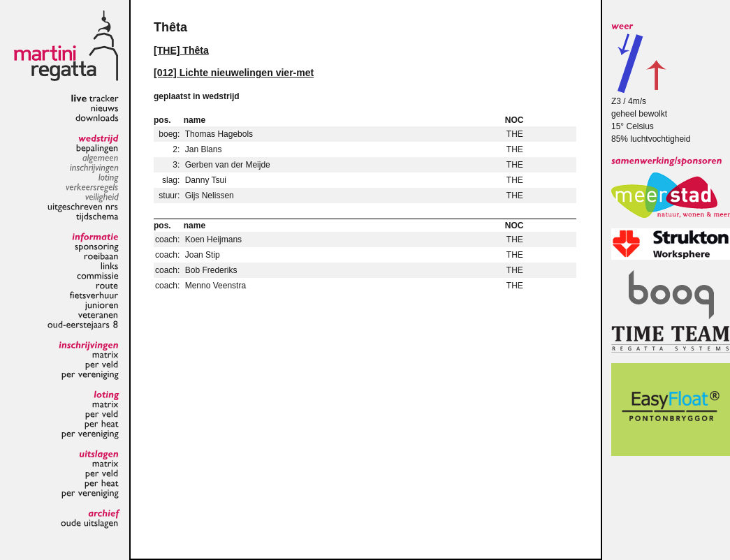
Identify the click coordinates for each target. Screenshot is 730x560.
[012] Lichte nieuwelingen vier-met (234, 73)
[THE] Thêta (181, 50)
